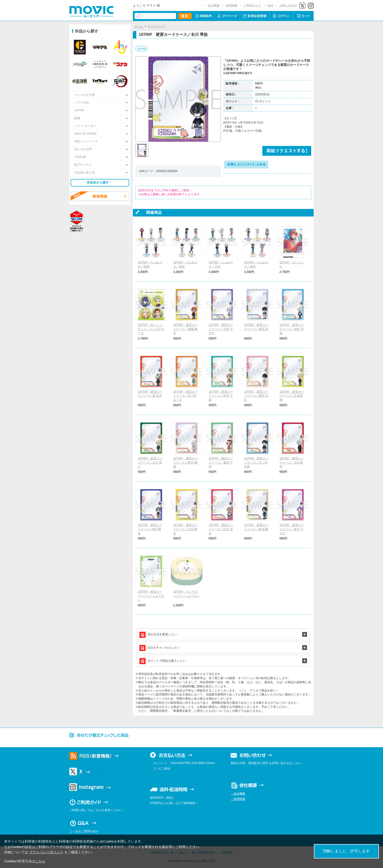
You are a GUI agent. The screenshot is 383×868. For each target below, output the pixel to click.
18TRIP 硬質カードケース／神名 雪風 (292, 329)
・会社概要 (238, 794)
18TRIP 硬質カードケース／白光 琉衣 (221, 529)
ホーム (139, 26)
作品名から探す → (100, 182)
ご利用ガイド (252, 5)
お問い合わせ (288, 5)
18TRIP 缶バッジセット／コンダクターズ (151, 329)
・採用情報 (238, 799)
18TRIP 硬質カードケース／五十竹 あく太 (185, 396)
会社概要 (214, 5)
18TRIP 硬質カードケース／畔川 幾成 (185, 463)
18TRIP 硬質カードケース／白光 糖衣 (185, 529)
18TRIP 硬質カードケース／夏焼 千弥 (221, 463)
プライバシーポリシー (46, 852)
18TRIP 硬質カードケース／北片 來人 (150, 463)
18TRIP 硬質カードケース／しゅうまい (151, 596)
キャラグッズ (157, 26)
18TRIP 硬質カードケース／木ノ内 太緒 (256, 463)
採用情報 (232, 5)
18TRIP (142, 49)
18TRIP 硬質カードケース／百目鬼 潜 (292, 463)
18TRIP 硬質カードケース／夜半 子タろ (292, 529)
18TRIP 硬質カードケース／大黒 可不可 (221, 329)
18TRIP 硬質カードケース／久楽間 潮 (292, 396)
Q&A (270, 5)
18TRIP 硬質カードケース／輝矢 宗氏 (256, 396)
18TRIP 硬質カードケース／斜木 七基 (221, 396)
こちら (40, 861)
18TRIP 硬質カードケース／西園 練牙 (185, 329)
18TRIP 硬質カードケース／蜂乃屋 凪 (150, 529)
